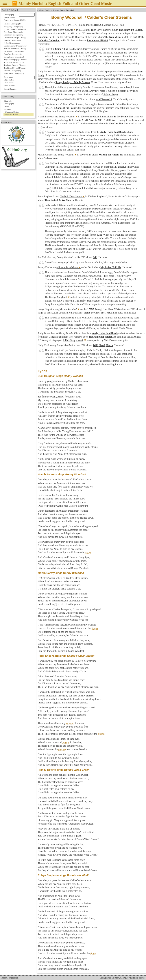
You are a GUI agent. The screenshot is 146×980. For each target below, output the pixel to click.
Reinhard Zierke (137, 978)
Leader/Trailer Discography (15, 46)
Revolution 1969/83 (97, 41)
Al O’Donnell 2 (104, 100)
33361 (115, 25)
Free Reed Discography (14, 32)
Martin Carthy (45, 10)
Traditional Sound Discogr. (15, 68)
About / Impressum (10, 978)
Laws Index (9, 83)
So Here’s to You (114, 124)
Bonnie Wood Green (68, 267)
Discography (9, 15)
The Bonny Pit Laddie (130, 30)
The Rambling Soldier (100, 337)
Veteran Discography (12, 71)
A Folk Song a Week (73, 340)
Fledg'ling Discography (13, 26)
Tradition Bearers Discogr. (15, 65)
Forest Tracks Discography (15, 29)
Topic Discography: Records (16, 60)
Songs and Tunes (11, 115)
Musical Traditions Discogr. (15, 49)
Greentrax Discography (13, 35)
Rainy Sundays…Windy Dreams (73, 82)
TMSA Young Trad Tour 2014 (103, 309)
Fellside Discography (13, 24)
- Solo (6, 106)
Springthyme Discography (15, 57)
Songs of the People (66, 108)
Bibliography (9, 85)
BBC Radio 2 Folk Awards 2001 (86, 120)
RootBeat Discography (13, 54)
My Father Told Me (111, 267)
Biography (8, 101)
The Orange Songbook (56, 297)
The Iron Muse (112, 37)
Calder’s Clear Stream (71, 197)
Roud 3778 (45, 25)
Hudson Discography (13, 40)
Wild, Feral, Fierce (103, 345)
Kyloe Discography (12, 43)
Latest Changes (10, 89)
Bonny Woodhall (67, 117)
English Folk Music (10, 10)
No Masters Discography (14, 51)
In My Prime (121, 117)
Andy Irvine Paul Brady (113, 132)
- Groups (7, 109)
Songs (55, 10)
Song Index (9, 77)
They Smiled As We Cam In (59, 200)
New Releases (10, 17)
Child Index (9, 80)
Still (95, 257)
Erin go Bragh (111, 95)
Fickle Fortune (92, 313)
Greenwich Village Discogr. (15, 37)
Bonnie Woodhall (69, 309)
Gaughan (43, 37)
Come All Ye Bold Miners (69, 49)
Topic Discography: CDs (14, 62)
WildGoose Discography (14, 73)
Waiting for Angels (109, 155)
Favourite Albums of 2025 (15, 20)
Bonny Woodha (66, 30)
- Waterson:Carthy (11, 112)
